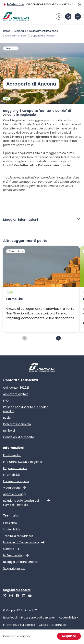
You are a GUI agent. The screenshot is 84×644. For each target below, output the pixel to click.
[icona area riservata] (59, 16)
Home (7, 31)
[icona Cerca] (68, 16)
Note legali (10, 618)
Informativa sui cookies (19, 625)
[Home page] (16, 16)
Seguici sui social (17, 590)
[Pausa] (78, 5)
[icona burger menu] (78, 16)
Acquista (69, 636)
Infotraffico (16, 4)
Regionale (20, 31)
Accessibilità (67, 618)
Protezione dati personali (38, 618)
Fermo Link (15, 299)
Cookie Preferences (52, 625)
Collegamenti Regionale (44, 31)
